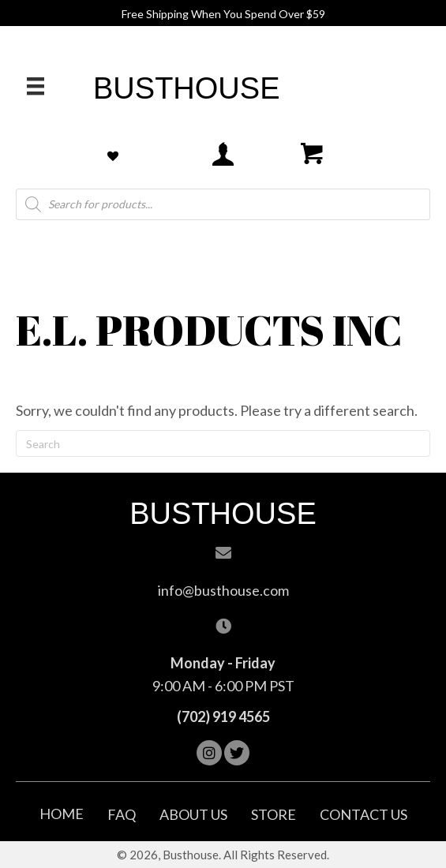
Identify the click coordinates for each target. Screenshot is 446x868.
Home (62, 814)
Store (274, 814)
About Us (193, 814)
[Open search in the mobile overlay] (223, 204)
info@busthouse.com (223, 590)
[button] (209, 753)
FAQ (122, 814)
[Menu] (36, 86)
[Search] (223, 443)
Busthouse (186, 88)
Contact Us (364, 814)
